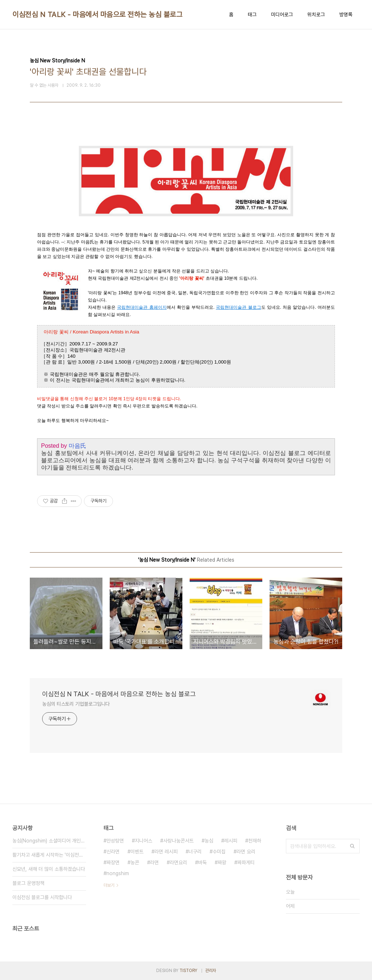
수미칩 (219, 852)
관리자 (211, 971)
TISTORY (188, 971)
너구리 (195, 852)
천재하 (255, 841)
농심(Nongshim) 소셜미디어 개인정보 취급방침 (49, 841)
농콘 (135, 862)
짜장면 (113, 862)
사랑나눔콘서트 (178, 841)
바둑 (202, 862)
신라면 (113, 852)
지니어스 (143, 841)
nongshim (118, 873)
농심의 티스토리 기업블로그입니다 (76, 704)
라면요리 (178, 862)
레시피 (231, 841)
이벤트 (137, 852)
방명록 (346, 15)
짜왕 (222, 862)
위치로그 (316, 15)
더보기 (109, 885)
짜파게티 (246, 862)
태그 (252, 15)
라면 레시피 (166, 852)
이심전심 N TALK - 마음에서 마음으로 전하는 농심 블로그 (97, 15)
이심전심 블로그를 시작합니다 (42, 897)
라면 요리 (246, 852)
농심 (209, 841)
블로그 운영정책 (28, 883)
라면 (154, 862)
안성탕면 (115, 841)
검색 (352, 846)
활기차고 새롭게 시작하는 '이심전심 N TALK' (49, 855)
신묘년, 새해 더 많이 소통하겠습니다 (49, 869)
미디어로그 (282, 15)
